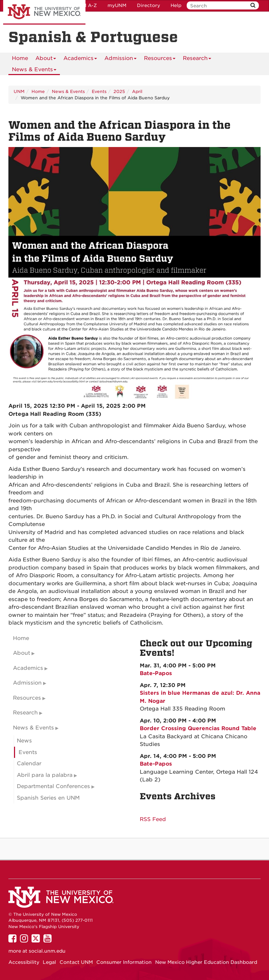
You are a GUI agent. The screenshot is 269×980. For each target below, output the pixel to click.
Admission (120, 59)
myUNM (117, 5)
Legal (49, 962)
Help (176, 5)
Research (197, 59)
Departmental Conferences (53, 786)
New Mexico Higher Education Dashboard (206, 962)
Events (99, 91)
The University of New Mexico (44, 12)
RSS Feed (153, 819)
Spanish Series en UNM (48, 798)
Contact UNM (76, 962)
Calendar (29, 764)
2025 (119, 91)
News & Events (34, 71)
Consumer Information (124, 962)
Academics (80, 59)
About (46, 59)
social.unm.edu (47, 951)
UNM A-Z (86, 5)
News (24, 741)
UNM (19, 91)
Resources (160, 59)
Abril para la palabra (45, 775)
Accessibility (24, 962)
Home (20, 58)
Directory (149, 5)
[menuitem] (20, 58)
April (137, 91)
